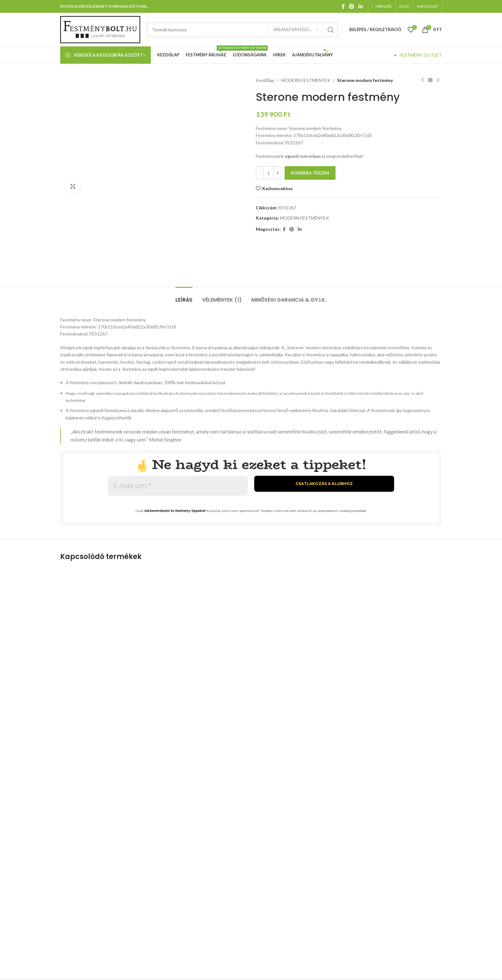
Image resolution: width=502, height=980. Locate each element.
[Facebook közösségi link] (343, 6)
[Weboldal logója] (100, 29)
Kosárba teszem (310, 173)
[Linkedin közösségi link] (361, 6)
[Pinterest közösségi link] (351, 6)
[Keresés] (242, 30)
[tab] (184, 297)
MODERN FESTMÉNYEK (306, 80)
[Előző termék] (423, 80)
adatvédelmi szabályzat (337, 511)
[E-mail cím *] (178, 486)
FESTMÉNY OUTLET (421, 55)
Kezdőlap (265, 80)
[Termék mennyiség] (269, 173)
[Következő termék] (438, 80)
